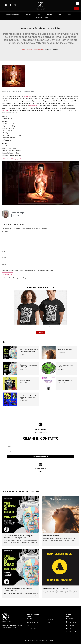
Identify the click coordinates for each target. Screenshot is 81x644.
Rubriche (30, 14)
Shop (70, 14)
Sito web (4, 264)
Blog (40, 14)
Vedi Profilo (16, 216)
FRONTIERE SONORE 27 (65, 380)
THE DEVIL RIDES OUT (26, 380)
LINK (41, 472)
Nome (4, 251)
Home (23, 49)
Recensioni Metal (38, 49)
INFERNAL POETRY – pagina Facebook (14, 159)
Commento (5, 231)
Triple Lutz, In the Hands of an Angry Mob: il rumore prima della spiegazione (29, 398)
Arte (61, 14)
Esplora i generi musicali (14, 14)
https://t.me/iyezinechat (41, 432)
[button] (78, 3)
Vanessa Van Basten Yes (65, 350)
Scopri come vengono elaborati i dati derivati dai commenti (45, 278)
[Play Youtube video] (40, 183)
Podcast (51, 14)
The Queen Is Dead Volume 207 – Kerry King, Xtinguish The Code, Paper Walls (29, 352)
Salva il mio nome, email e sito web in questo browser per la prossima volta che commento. (28, 271)
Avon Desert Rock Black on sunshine (56, 588)
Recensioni (30, 49)
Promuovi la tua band (42, 18)
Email (4, 258)
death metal (28, 96)
